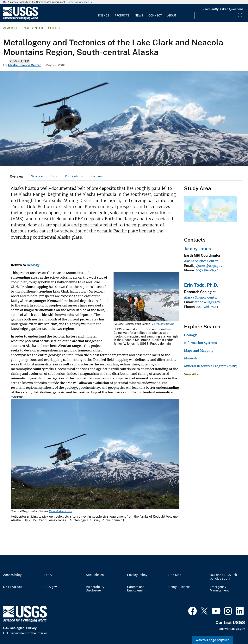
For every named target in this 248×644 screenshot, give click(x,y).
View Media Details (163, 324)
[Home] (21, 19)
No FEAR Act (12, 587)
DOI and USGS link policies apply (223, 577)
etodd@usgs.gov (207, 302)
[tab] (17, 176)
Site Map (175, 575)
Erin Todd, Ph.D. (201, 285)
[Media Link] (146, 297)
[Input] (220, 16)
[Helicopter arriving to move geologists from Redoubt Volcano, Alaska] (124, 118)
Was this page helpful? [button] (212, 640)
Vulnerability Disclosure (95, 589)
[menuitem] (103, 13)
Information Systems (200, 343)
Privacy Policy (137, 575)
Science (103, 16)
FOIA (48, 575)
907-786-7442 (207, 270)
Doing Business (179, 587)
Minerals (191, 358)
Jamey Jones (198, 249)
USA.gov (51, 587)
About (172, 16)
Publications (74, 176)
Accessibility (12, 575)
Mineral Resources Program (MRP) (211, 366)
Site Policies (95, 575)
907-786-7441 (207, 307)
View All (192, 374)
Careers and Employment (136, 589)
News (139, 16)
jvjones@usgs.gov (208, 266)
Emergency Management (219, 589)
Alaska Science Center (23, 28)
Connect (155, 16)
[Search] (241, 16)
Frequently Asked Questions (223, 9)
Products (122, 16)
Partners (97, 176)
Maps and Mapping (199, 350)
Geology (33, 265)
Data (54, 176)
